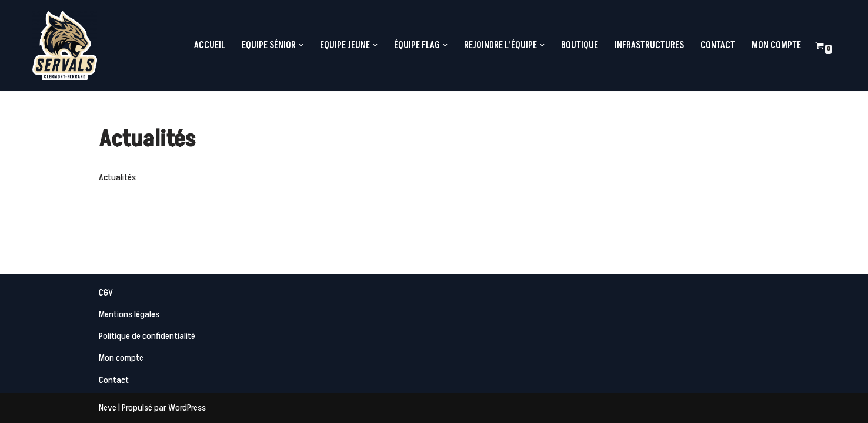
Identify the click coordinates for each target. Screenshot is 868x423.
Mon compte (776, 45)
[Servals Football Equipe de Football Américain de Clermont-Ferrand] (65, 46)
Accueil (210, 45)
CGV (106, 293)
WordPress (187, 408)
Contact (718, 45)
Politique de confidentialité (147, 336)
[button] (301, 45)
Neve (108, 408)
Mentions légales (129, 314)
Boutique (580, 45)
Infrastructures (649, 45)
